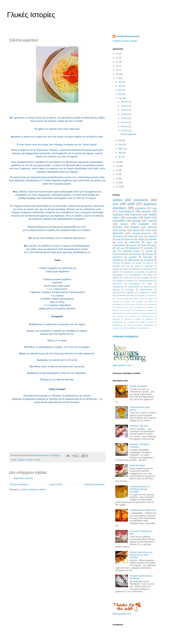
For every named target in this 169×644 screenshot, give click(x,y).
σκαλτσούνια (121, 295)
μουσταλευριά (132, 313)
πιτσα (144, 245)
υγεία (131, 236)
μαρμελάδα (119, 221)
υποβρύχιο (133, 328)
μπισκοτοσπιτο (146, 290)
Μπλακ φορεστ (124, 298)
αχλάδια (119, 281)
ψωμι (141, 236)
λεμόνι (148, 218)
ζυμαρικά (21, 460)
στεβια (130, 325)
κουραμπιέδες (134, 287)
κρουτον (116, 310)
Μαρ (121, 149)
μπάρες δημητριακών (149, 313)
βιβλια (151, 301)
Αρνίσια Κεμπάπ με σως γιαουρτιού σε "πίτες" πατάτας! (141, 555)
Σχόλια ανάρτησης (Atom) (34, 490)
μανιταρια (137, 254)
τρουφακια (145, 278)
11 (118, 183)
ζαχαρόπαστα (152, 304)
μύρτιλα (116, 278)
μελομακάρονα (118, 313)
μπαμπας (120, 316)
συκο (128, 266)
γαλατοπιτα (131, 304)
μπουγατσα (117, 292)
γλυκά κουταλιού (120, 254)
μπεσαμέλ (130, 290)
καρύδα (116, 272)
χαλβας (116, 269)
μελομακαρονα (135, 275)
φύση (136, 230)
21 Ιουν (125, 114)
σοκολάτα (131, 322)
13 (118, 174)
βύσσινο (130, 281)
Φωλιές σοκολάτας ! (139, 386)
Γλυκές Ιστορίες (31, 15)
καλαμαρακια (118, 287)
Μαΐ (121, 140)
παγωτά (133, 245)
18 (118, 74)
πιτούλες (118, 227)
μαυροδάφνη (118, 275)
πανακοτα (116, 319)
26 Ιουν (125, 102)
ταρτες (154, 245)
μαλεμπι (151, 310)
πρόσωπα (129, 239)
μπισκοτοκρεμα (147, 316)
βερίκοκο (136, 269)
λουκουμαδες (119, 245)
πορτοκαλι (136, 215)
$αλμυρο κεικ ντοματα (146, 295)
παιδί (131, 204)
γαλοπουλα (117, 284)
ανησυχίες (132, 218)
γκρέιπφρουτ (135, 284)
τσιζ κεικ (120, 248)
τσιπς (132, 295)
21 (118, 62)
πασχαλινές (118, 260)
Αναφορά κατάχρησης (126, 336)
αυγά (120, 242)
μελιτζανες (117, 257)
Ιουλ (121, 94)
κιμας (149, 242)
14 (118, 170)
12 (118, 179)
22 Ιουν (125, 110)
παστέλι (127, 319)
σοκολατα (141, 200)
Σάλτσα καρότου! (128, 134)
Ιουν (121, 98)
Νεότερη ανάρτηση (19, 484)
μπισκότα (140, 208)
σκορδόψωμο (118, 322)
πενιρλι (154, 292)
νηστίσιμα (118, 215)
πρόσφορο (149, 319)
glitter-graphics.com (122, 365)
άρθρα (118, 200)
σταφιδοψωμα (118, 325)
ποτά (148, 230)
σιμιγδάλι (116, 266)
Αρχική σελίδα (56, 484)
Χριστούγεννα (126, 211)
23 (118, 54)
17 (118, 78)
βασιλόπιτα (134, 248)
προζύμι (138, 319)
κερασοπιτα (120, 307)
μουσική (146, 211)
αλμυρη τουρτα (139, 298)
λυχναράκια (139, 310)
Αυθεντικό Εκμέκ (137, 465)
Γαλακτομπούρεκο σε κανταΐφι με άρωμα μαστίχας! (140, 489)
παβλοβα (130, 292)
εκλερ (141, 304)
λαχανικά (153, 236)
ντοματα (29, 460)
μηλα (118, 239)
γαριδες (139, 263)
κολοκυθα (148, 248)
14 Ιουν (125, 122)
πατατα (122, 230)
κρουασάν (150, 307)
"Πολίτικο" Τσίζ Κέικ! (139, 426)
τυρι (154, 208)
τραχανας (116, 328)
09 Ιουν (125, 127)
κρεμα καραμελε (135, 307)
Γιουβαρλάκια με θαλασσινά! (143, 510)
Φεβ (121, 153)
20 (118, 66)
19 (118, 70)
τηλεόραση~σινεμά (131, 251)
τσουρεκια (149, 260)
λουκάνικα (127, 310)
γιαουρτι (136, 221)
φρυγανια (143, 328)
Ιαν (120, 157)
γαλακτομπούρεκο (146, 281)
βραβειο (128, 263)
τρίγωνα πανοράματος (145, 325)
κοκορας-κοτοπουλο (142, 233)
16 (118, 162)
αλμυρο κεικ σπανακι (133, 301)
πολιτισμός (118, 236)
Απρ (121, 144)
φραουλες (118, 233)
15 (118, 166)
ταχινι (137, 266)
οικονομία (148, 257)
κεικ (115, 204)
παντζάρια (142, 292)
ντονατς (126, 278)
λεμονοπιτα (149, 287)
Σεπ (121, 90)
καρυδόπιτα (149, 269)
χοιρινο (126, 269)
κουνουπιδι (140, 272)
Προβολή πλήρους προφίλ (125, 41)
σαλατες (135, 227)
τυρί (124, 328)
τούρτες (141, 239)
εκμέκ (150, 284)
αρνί (155, 278)
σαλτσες (37, 460)
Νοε (121, 86)
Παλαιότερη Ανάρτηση (94, 484)
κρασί (151, 272)
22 (118, 58)
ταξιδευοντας (134, 260)
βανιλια (149, 251)
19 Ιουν (125, 118)
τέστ (135, 278)
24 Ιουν (125, 106)
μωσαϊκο (133, 257)
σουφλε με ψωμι (146, 322)
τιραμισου (149, 266)
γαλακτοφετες (118, 304)
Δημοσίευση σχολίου (23, 478)
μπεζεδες (132, 316)
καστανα (127, 272)
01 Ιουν (125, 131)
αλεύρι (124, 224)
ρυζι (115, 251)
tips (114, 298)
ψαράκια (153, 239)
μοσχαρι (149, 254)
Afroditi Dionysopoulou (128, 36)
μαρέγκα (116, 290)
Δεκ (121, 82)
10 (118, 187)
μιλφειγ (150, 275)
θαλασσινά (135, 242)
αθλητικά (116, 263)
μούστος (150, 263)
